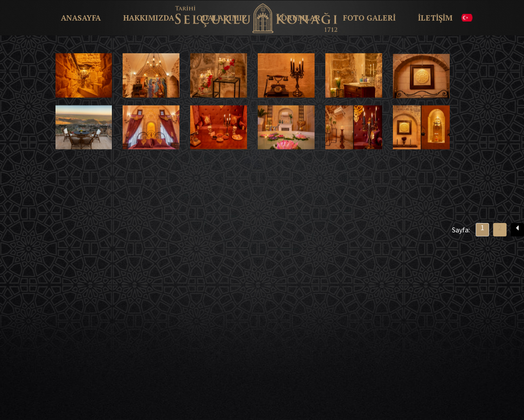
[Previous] (517, 230)
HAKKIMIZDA (149, 18)
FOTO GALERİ (369, 18)
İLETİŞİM (435, 18)
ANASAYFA (81, 18)
